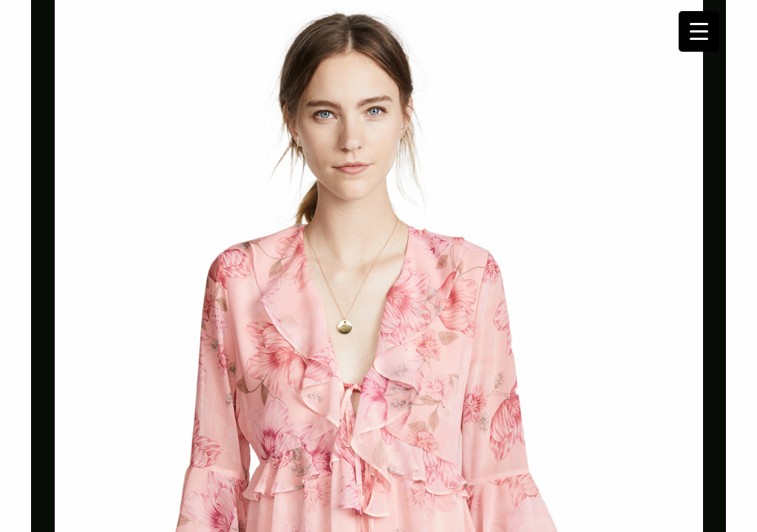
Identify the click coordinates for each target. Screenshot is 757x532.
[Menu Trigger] (699, 31)
